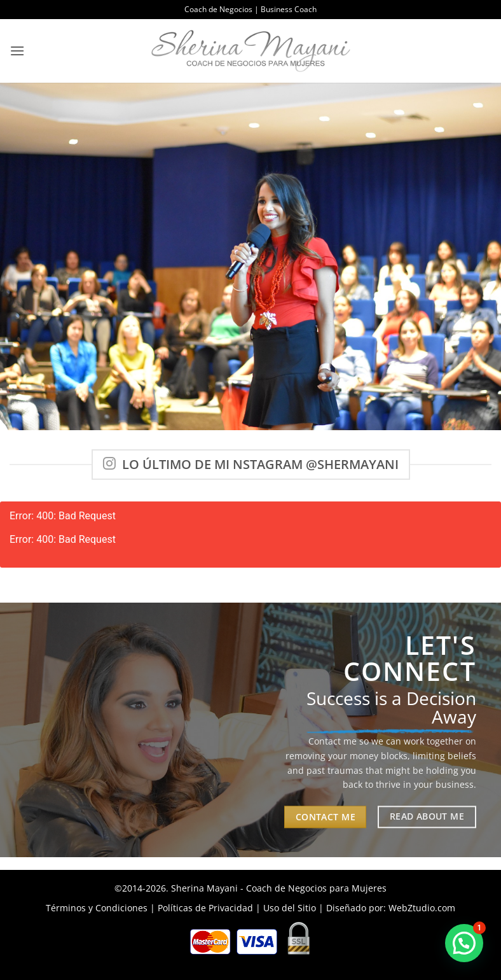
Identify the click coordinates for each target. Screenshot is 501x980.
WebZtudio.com (422, 908)
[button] (17, 51)
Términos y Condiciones (97, 908)
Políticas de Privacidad (205, 908)
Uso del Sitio (290, 908)
